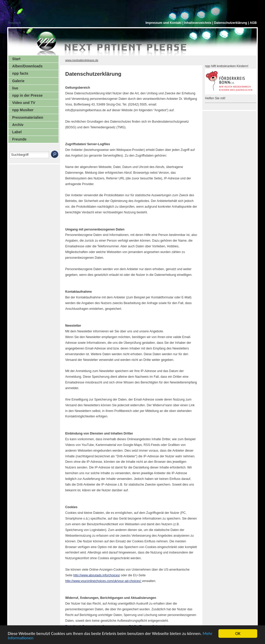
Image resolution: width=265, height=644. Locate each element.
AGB (253, 23)
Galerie (18, 81)
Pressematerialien (28, 117)
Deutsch (15, 23)
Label (17, 132)
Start (16, 59)
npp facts (20, 73)
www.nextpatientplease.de (82, 60)
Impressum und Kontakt (164, 23)
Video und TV (24, 103)
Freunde (19, 139)
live (15, 88)
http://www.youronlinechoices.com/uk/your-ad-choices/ (104, 581)
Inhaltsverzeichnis (198, 23)
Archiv (18, 125)
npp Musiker (23, 110)
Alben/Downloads (27, 66)
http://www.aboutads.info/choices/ (97, 575)
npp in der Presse (27, 95)
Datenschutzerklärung (231, 23)
